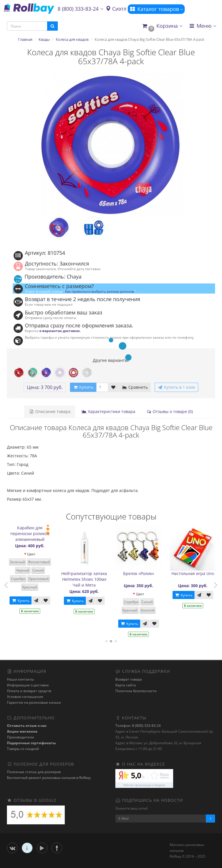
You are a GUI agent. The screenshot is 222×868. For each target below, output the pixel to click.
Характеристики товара (108, 411)
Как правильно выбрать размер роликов (100, 291)
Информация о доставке (28, 685)
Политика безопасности (136, 691)
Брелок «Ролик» (140, 573)
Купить (22, 601)
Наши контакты (20, 679)
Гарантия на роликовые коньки (34, 702)
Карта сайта (126, 685)
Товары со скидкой (23, 749)
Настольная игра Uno (194, 573)
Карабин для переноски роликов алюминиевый (31, 533)
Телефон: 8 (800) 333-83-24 (138, 726)
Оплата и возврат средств (29, 691)
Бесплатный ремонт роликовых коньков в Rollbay (49, 778)
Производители (21, 737)
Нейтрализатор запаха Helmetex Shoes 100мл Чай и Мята (86, 579)
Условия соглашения (25, 697)
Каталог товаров (156, 9)
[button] (162, 26)
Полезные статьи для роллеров (34, 772)
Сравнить (135, 387)
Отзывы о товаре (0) (170, 411)
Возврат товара (129, 679)
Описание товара (50, 411)
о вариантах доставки (60, 331)
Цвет (33, 554)
